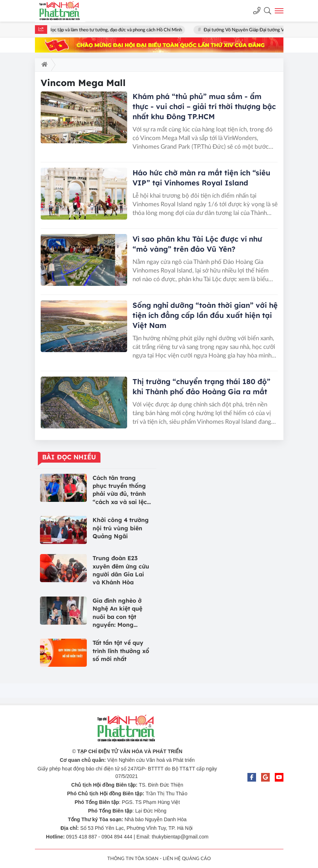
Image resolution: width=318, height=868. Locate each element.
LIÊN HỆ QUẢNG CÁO (187, 859)
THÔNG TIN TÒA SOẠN (133, 859)
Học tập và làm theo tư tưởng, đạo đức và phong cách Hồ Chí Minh (117, 30)
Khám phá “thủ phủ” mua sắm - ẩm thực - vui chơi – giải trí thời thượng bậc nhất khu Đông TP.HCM (204, 106)
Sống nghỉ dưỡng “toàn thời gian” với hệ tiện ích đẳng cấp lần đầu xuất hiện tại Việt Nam (205, 315)
